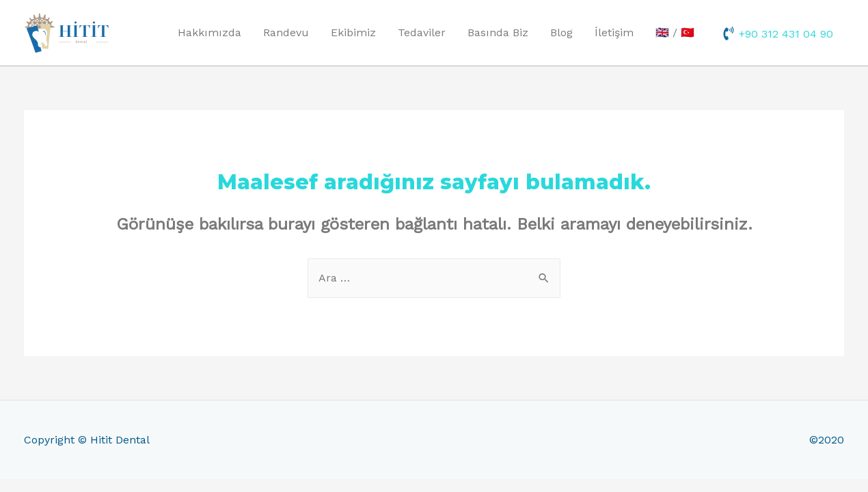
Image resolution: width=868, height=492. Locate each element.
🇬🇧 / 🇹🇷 (675, 32)
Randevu (286, 32)
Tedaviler (422, 32)
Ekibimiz (353, 32)
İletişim (614, 32)
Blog (561, 32)
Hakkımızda (209, 32)
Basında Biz (498, 32)
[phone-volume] (777, 33)
